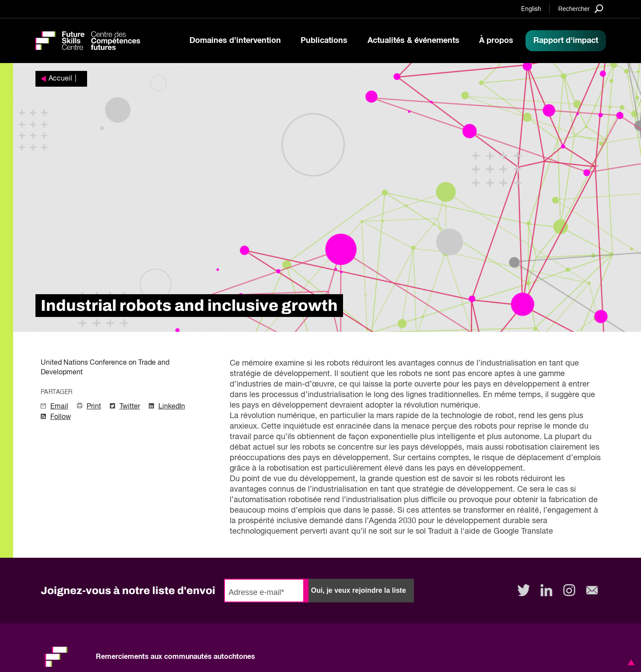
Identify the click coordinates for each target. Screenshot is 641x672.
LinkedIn (172, 407)
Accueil (60, 79)
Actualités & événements (413, 41)
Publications (324, 41)
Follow (61, 417)
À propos (496, 41)
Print (94, 407)
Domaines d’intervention (235, 41)
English (531, 9)
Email (59, 407)
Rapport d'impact (566, 41)
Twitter (130, 407)
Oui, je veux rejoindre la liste (359, 590)
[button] (630, 662)
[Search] (581, 9)
